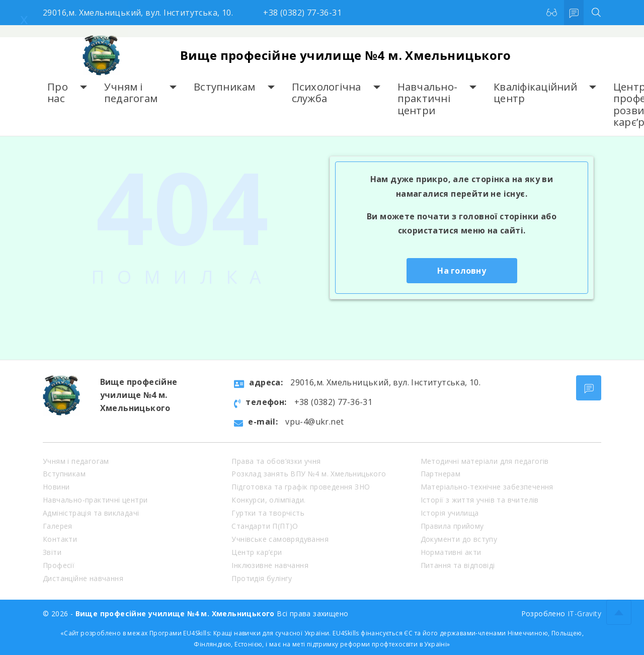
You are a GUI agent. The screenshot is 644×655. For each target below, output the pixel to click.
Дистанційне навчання (83, 578)
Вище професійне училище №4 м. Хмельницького (346, 55)
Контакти (60, 539)
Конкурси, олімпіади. (268, 500)
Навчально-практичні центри (428, 99)
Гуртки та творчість (268, 513)
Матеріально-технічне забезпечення (487, 487)
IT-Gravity (584, 613)
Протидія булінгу (262, 578)
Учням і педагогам (131, 93)
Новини (56, 487)
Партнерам (441, 474)
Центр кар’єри (257, 552)
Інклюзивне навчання (270, 565)
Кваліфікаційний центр (535, 93)
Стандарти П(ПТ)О (265, 526)
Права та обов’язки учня (276, 461)
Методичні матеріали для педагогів (485, 461)
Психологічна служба (327, 93)
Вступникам (225, 87)
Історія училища (450, 513)
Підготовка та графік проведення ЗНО (301, 487)
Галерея (58, 526)
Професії (59, 565)
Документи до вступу (459, 539)
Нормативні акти (451, 552)
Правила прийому (452, 526)
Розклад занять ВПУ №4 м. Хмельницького (309, 474)
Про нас (58, 93)
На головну (462, 271)
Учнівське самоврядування (280, 539)
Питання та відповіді (458, 565)
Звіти (52, 552)
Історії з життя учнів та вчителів (480, 500)
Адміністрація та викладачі (91, 513)
